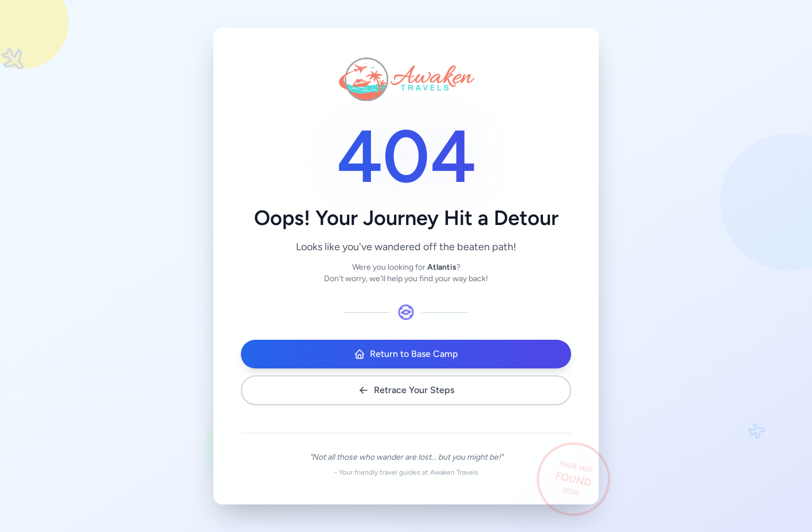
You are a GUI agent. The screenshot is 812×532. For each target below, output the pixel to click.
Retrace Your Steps (406, 390)
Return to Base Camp (406, 354)
